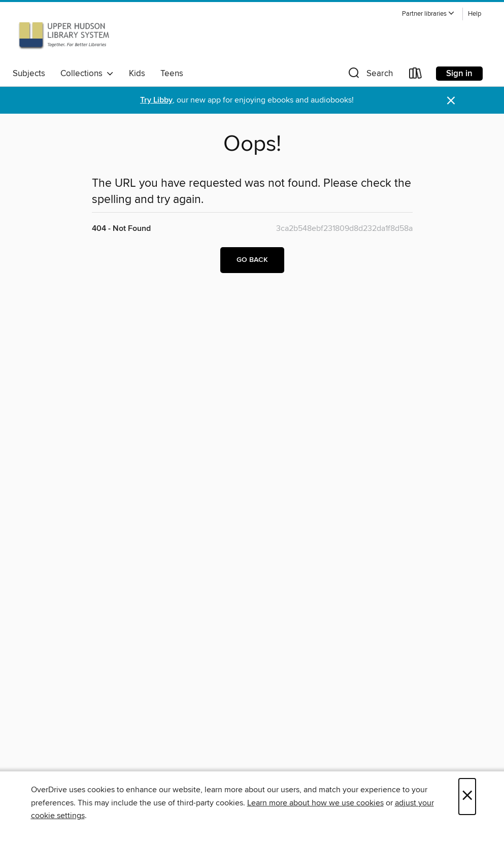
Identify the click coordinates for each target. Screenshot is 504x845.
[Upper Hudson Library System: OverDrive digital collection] (64, 35)
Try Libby (156, 100)
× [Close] (467, 797)
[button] (428, 14)
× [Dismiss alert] (451, 101)
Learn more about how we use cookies (315, 803)
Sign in (459, 74)
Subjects (29, 74)
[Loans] (416, 75)
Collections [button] (87, 74)
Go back (252, 260)
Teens (172, 74)
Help (475, 14)
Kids (137, 74)
